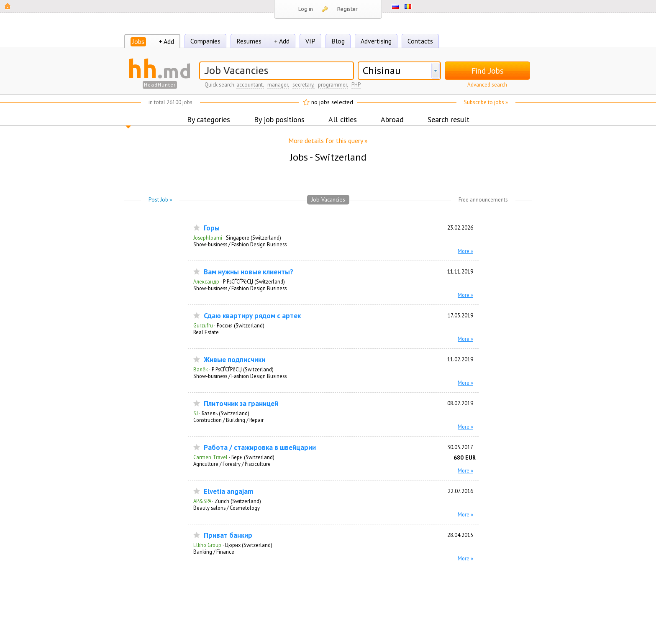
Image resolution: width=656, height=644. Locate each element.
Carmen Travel (210, 457)
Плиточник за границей (241, 404)
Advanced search (487, 85)
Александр (206, 281)
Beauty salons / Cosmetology (227, 508)
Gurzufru (203, 325)
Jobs (138, 41)
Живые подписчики (234, 360)
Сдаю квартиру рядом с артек (252, 316)
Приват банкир (228, 535)
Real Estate (206, 332)
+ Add (166, 41)
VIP (310, 41)
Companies (205, 41)
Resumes (249, 41)
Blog (338, 41)
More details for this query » (328, 141)
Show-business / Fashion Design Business (240, 244)
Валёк (201, 369)
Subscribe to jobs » (486, 102)
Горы (212, 228)
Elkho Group (207, 545)
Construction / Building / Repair (228, 420)
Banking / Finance (214, 552)
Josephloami (208, 238)
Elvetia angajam (229, 492)
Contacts (420, 41)
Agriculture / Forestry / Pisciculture (232, 464)
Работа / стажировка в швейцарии (260, 448)
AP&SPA (202, 501)
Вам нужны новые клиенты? (249, 272)
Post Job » (160, 200)
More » (465, 251)
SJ (196, 413)
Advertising (376, 41)
